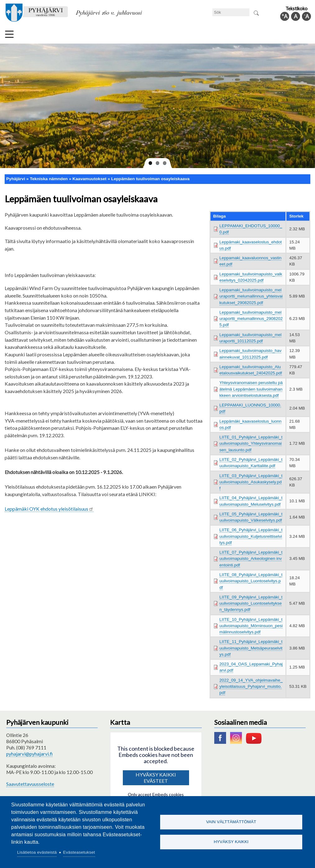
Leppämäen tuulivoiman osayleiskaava (151, 179)
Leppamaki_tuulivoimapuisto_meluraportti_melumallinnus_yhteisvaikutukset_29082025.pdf (251, 296)
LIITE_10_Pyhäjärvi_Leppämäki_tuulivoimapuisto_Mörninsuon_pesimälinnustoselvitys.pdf (251, 626)
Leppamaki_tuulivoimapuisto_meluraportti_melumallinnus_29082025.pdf (251, 319)
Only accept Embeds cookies (156, 794)
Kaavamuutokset (89, 179)
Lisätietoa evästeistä (37, 852)
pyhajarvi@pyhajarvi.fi (29, 754)
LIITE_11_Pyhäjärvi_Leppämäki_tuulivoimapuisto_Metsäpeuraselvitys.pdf (251, 648)
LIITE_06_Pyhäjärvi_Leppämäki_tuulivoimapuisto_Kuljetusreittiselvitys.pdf (251, 536)
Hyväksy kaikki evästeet (156, 778)
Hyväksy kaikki (231, 842)
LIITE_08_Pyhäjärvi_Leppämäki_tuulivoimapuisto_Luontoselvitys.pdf (251, 581)
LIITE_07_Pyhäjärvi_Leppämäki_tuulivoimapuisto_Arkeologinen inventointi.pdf (251, 559)
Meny (9, 34)
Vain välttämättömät (231, 822)
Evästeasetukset (79, 852)
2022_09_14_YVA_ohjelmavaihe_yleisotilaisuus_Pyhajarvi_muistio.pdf (251, 687)
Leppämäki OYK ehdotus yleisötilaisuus (49, 509)
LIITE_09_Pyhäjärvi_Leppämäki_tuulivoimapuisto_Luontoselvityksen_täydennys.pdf (251, 603)
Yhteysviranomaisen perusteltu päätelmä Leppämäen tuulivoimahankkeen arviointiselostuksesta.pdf (251, 389)
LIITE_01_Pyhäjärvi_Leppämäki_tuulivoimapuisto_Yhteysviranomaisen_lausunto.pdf (251, 443)
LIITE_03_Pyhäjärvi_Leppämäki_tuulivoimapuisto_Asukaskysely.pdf (251, 482)
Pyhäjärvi (16, 179)
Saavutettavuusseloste (30, 784)
